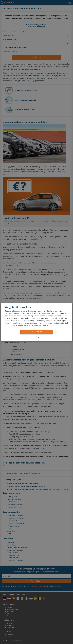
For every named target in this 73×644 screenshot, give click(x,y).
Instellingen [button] (37, 337)
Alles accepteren (37, 332)
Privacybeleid (17, 325)
